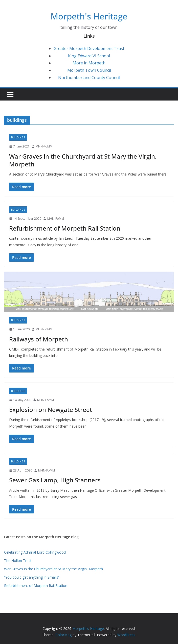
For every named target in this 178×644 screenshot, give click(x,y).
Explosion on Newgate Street (51, 410)
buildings (18, 137)
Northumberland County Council (89, 78)
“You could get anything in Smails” (32, 577)
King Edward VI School (89, 56)
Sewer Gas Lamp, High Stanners (55, 480)
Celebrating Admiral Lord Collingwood (35, 552)
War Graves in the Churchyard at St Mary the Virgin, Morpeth (83, 160)
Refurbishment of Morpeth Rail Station (65, 228)
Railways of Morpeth (39, 339)
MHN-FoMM (44, 146)
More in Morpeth (89, 63)
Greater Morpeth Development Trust (89, 48)
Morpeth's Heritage (89, 16)
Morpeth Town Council (89, 70)
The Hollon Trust (18, 561)
